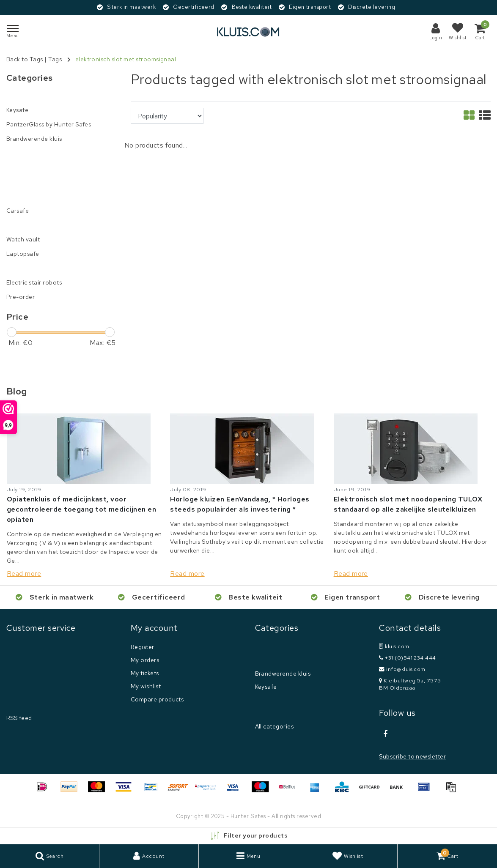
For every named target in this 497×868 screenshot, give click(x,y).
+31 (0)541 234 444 (408, 658)
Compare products (157, 699)
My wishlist (146, 686)
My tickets (145, 673)
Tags (55, 59)
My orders (145, 660)
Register (143, 647)
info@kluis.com (402, 669)
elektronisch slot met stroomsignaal (126, 59)
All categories (275, 726)
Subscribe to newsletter (412, 756)
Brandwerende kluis (283, 674)
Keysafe (266, 687)
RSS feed (19, 718)
